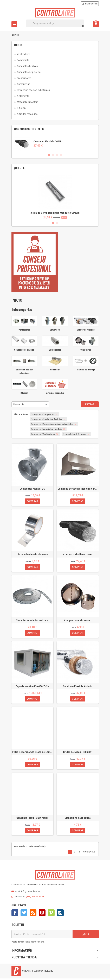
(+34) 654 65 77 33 (35, 898)
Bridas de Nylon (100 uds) (78, 753)
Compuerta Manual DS (32, 489)
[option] (55, 143)
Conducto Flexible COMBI (48, 141)
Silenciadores (55, 350)
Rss (33, 914)
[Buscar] (55, 23)
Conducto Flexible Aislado (78, 687)
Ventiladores (24, 330)
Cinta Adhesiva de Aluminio (32, 555)
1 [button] (49, 155)
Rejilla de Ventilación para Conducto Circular (55, 213)
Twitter (24, 914)
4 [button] (61, 155)
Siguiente (90, 853)
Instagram (60, 914)
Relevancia (19, 404)
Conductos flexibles (86, 330)
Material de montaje (86, 370)
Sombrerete (55, 330)
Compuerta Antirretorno (78, 621)
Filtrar (90, 404)
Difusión (24, 393)
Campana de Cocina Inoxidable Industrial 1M (78, 489)
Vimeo (51, 914)
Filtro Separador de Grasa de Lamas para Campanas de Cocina (32, 753)
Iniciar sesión (90, 4)
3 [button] (57, 155)
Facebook (15, 914)
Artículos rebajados (55, 393)
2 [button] (53, 155)
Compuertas (86, 350)
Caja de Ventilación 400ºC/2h (32, 687)
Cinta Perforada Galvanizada (32, 621)
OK (86, 936)
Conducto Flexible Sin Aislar (32, 819)
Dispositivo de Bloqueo (78, 819)
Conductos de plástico (24, 350)
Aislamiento (55, 370)
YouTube (42, 914)
